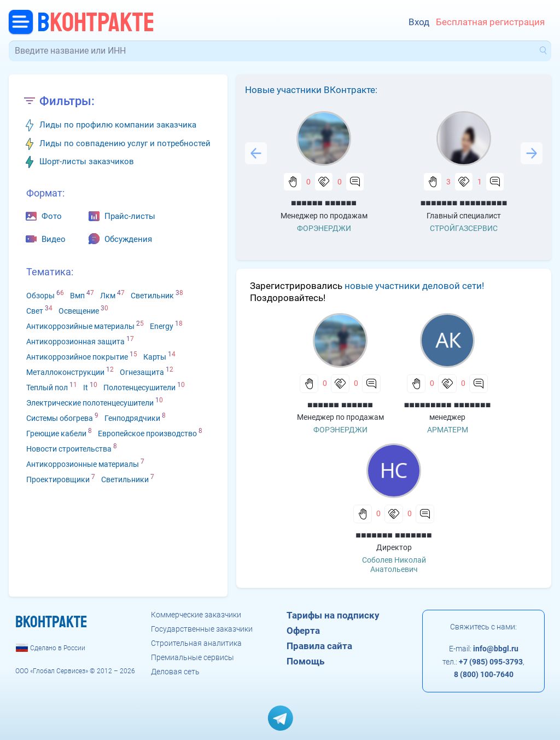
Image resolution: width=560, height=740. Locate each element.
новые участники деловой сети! (414, 286)
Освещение (79, 311)
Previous (256, 153)
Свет (35, 311)
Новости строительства (69, 449)
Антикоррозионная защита (75, 342)
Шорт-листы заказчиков (87, 161)
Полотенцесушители (139, 388)
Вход (419, 22)
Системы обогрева (60, 418)
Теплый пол (47, 388)
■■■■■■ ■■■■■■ (324, 203)
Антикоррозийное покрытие (77, 357)
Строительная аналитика (196, 643)
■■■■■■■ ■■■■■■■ (393, 535)
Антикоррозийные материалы (80, 326)
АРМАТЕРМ (448, 430)
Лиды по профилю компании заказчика (118, 125)
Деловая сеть (175, 672)
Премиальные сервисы (192, 657)
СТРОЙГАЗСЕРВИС (464, 228)
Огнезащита (142, 372)
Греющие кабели (56, 433)
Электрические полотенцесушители (90, 403)
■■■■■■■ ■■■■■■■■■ (464, 203)
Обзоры (40, 296)
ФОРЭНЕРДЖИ (324, 228)
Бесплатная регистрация (490, 22)
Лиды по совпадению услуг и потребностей (125, 143)
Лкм (108, 296)
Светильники (125, 479)
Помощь (305, 661)
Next (532, 153)
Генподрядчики (132, 418)
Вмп (77, 296)
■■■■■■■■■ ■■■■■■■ (448, 405)
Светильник (152, 296)
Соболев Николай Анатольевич (394, 565)
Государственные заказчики (202, 629)
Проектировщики (58, 479)
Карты (155, 357)
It (86, 388)
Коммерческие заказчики (196, 615)
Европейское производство (147, 433)
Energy (162, 326)
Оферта (303, 631)
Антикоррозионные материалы (83, 464)
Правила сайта (319, 646)
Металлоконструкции (65, 372)
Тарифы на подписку (333, 615)
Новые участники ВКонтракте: (311, 90)
